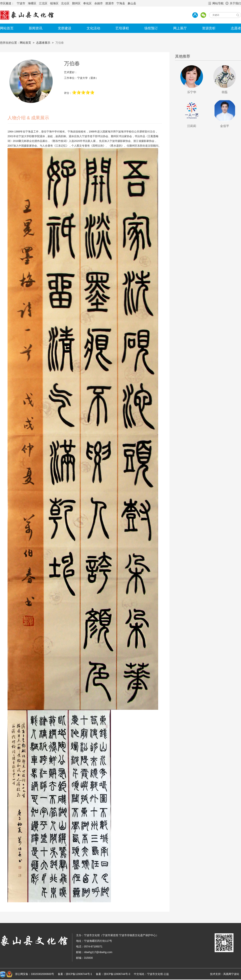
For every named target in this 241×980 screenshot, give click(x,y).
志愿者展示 (43, 43)
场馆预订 (151, 28)
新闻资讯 (36, 28)
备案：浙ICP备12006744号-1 (75, 974)
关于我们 (235, 3)
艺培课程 (122, 28)
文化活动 (93, 28)
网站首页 (7, 28)
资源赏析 (209, 28)
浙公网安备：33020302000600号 (35, 974)
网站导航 (218, 3)
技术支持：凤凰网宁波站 (225, 974)
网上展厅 (180, 28)
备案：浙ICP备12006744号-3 (113, 974)
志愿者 (236, 28)
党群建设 (65, 28)
